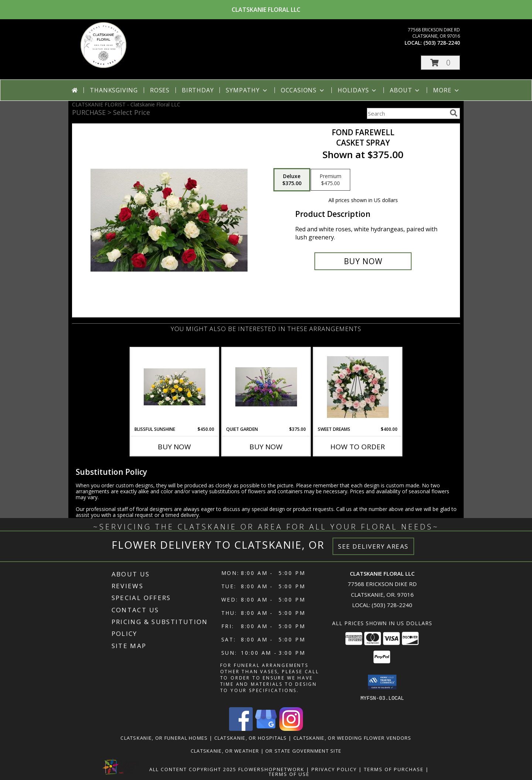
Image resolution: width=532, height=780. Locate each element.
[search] (454, 113)
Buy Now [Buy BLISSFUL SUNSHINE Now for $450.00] (174, 447)
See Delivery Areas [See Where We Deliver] (373, 546)
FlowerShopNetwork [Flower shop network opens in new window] (271, 769)
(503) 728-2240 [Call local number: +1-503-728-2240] (442, 43)
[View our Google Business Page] (266, 728)
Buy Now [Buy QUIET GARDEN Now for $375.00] (266, 447)
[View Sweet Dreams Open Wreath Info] (358, 387)
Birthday (198, 90)
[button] (440, 63)
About (405, 90)
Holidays (358, 90)
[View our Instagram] (291, 728)
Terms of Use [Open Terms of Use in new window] (289, 774)
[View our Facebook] (241, 728)
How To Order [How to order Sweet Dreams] (358, 447)
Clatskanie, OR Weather (225, 750)
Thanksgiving (114, 90)
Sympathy (247, 90)
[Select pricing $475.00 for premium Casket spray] (330, 180)
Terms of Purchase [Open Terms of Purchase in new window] (394, 769)
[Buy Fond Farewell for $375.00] (363, 261)
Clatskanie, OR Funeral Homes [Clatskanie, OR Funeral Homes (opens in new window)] (164, 738)
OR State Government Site (303, 750)
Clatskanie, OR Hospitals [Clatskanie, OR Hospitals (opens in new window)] (251, 738)
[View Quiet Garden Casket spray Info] (266, 387)
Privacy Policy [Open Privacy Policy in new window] (334, 769)
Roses (160, 90)
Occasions (303, 90)
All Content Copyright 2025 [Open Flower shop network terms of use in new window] (193, 769)
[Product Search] (407, 113)
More (446, 90)
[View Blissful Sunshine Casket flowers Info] (175, 387)
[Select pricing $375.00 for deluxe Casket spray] (292, 180)
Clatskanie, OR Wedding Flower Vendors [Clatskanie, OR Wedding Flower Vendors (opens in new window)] (352, 738)
